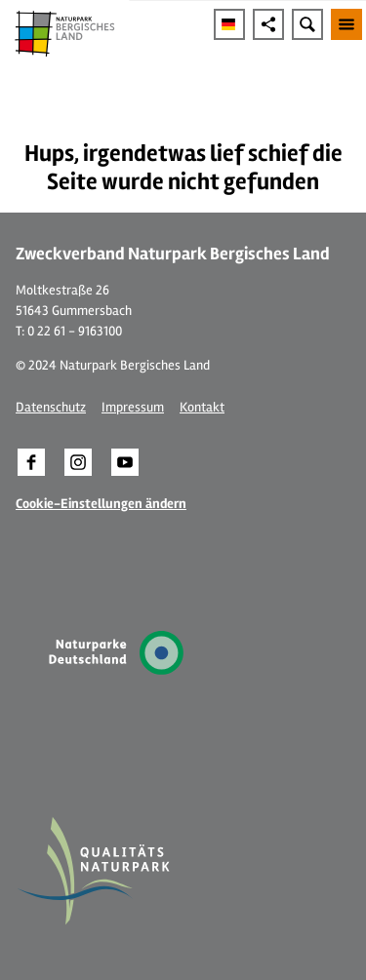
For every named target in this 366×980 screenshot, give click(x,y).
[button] (31, 462)
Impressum (133, 407)
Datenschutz (51, 407)
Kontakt (202, 407)
